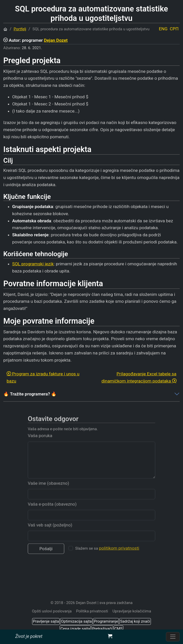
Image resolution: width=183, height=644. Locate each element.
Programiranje (106, 621)
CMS (119, 629)
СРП (174, 29)
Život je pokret (29, 636)
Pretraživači (102, 629)
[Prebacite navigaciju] (173, 637)
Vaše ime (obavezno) (48, 489)
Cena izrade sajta (75, 629)
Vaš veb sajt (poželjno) (50, 531)
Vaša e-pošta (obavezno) (52, 510)
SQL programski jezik (33, 264)
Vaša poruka (40, 442)
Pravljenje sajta (46, 621)
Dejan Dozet (56, 40)
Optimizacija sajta (76, 621)
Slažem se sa (107, 554)
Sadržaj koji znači (135, 621)
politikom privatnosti (119, 554)
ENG (163, 29)
